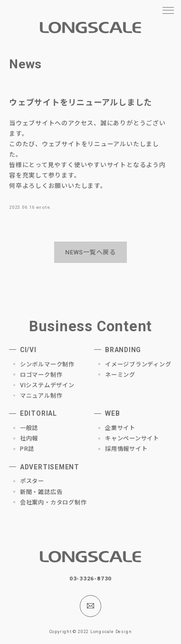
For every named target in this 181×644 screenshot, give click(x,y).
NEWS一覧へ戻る (90, 252)
